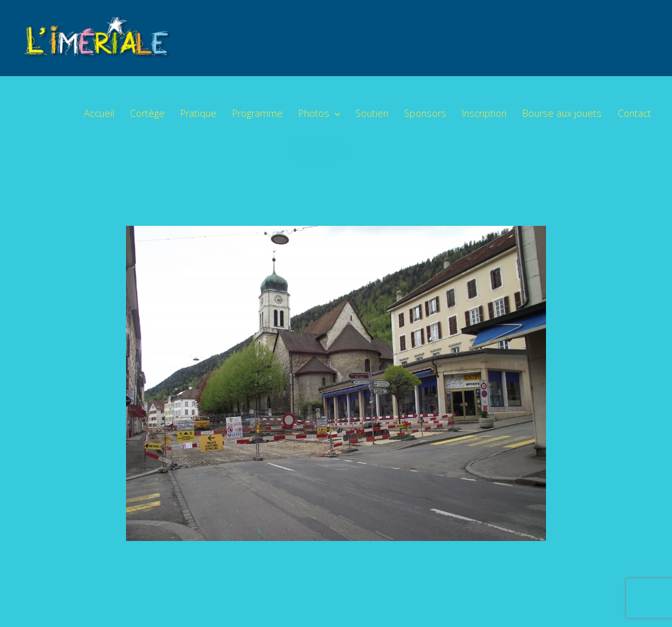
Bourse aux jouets (562, 113)
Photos (314, 113)
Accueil (99, 113)
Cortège (147, 113)
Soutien (372, 113)
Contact (634, 113)
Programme (258, 113)
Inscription (484, 113)
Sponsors (425, 113)
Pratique (199, 113)
